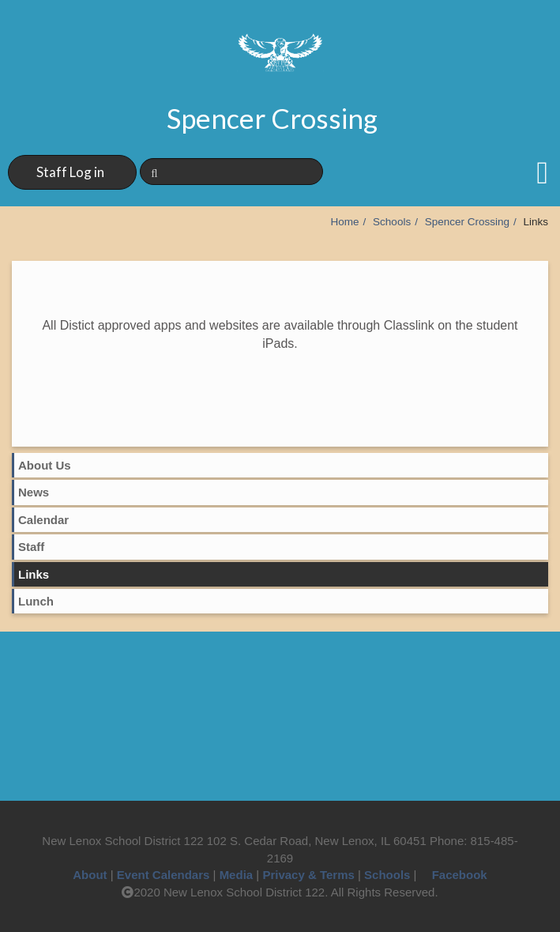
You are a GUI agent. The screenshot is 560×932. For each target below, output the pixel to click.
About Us (45, 465)
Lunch (36, 601)
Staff (31, 547)
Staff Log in (70, 172)
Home (345, 222)
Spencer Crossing (467, 222)
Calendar (43, 520)
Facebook (454, 875)
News (34, 492)
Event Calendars (163, 875)
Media (237, 875)
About (90, 875)
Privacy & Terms (308, 875)
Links (34, 574)
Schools (392, 222)
